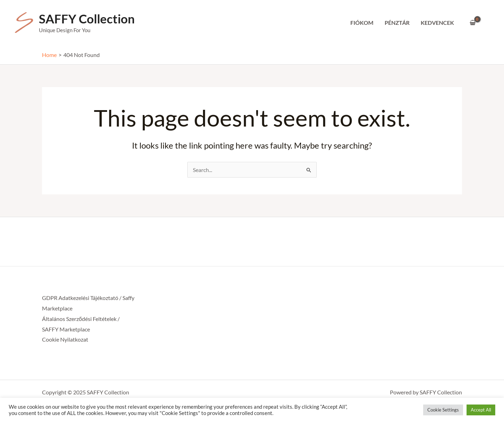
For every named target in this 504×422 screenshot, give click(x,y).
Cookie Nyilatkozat (65, 339)
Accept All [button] (481, 410)
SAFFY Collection (87, 19)
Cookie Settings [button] (443, 410)
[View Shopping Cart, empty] (472, 23)
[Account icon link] (489, 23)
